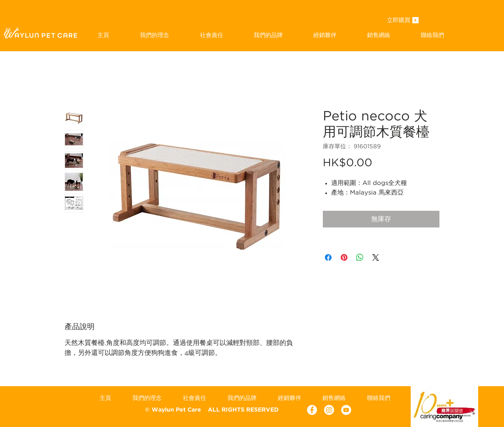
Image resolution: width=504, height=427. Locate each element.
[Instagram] (329, 410)
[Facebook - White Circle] (312, 410)
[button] (268, 35)
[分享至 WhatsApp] (360, 257)
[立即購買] (399, 21)
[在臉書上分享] (328, 257)
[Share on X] (376, 257)
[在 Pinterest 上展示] (344, 257)
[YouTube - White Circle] (346, 410)
